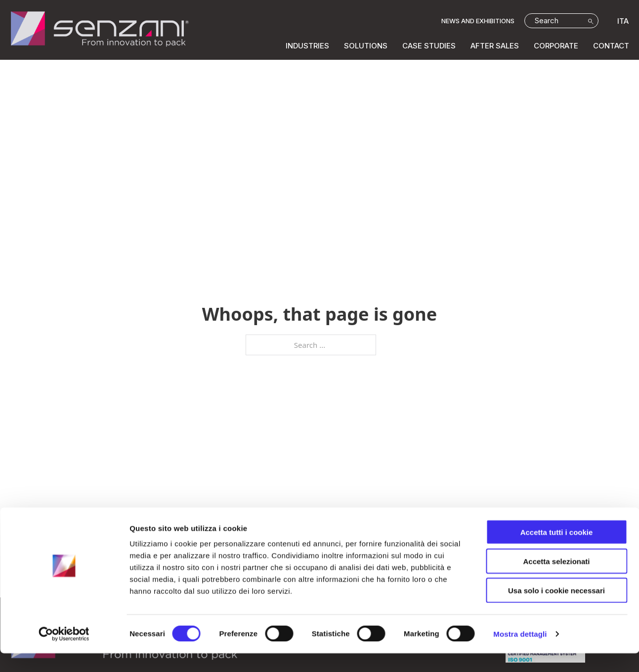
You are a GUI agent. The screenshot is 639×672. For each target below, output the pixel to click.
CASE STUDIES (429, 46)
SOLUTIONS (366, 46)
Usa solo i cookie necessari (556, 609)
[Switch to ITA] (620, 21)
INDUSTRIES (307, 46)
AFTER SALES (495, 46)
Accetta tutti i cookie (557, 551)
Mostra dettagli (520, 652)
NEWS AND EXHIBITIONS (478, 21)
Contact (611, 46)
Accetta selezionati (556, 580)
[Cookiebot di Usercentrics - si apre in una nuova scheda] (64, 653)
